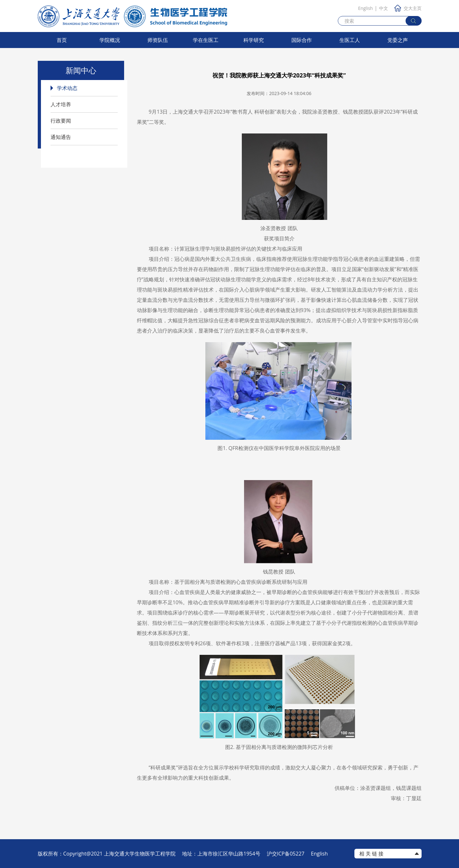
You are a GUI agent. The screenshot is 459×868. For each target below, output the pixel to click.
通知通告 (61, 137)
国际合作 (302, 40)
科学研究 (254, 40)
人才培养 (61, 104)
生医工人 (350, 40)
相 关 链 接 (371, 854)
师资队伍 (158, 40)
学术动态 (67, 88)
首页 (62, 40)
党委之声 (398, 40)
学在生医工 (206, 40)
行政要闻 (61, 121)
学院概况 (110, 40)
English (365, 8)
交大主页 (408, 8)
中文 (384, 8)
